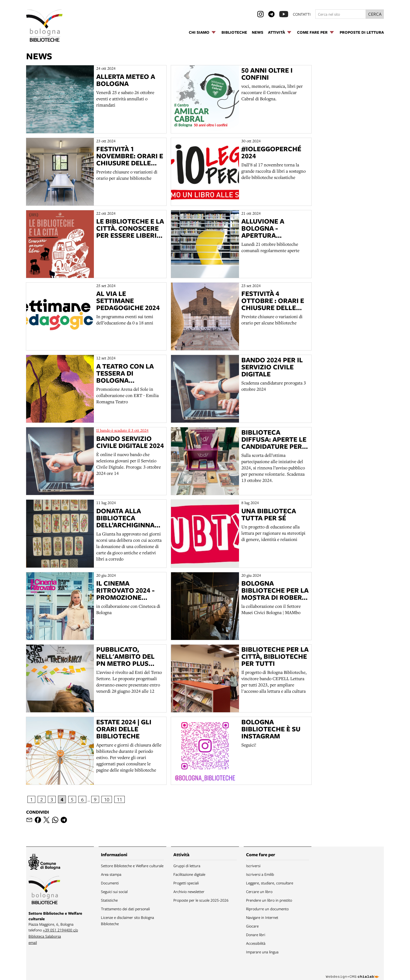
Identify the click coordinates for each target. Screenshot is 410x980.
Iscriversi (253, 866)
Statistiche (109, 900)
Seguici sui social (114, 891)
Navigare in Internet (262, 917)
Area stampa (111, 874)
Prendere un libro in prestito (269, 900)
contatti (302, 14)
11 (119, 799)
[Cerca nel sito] (341, 14)
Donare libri (256, 935)
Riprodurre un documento (267, 909)
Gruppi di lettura (187, 866)
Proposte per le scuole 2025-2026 (201, 900)
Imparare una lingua (262, 952)
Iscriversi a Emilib (260, 874)
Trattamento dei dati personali (125, 909)
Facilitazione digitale (189, 874)
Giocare (252, 926)
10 (107, 799)
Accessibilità (256, 943)
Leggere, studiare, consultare (270, 883)
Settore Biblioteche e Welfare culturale (132, 866)
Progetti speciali (186, 883)
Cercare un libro (259, 891)
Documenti (110, 883)
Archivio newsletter (189, 891)
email (33, 942)
